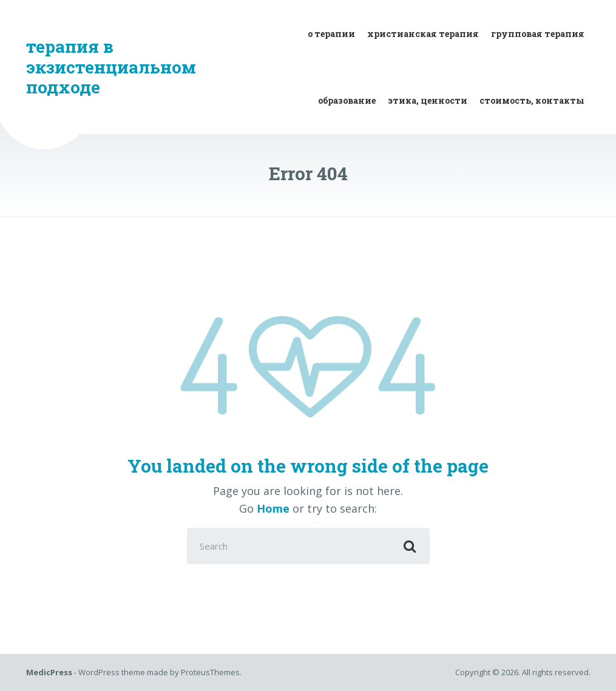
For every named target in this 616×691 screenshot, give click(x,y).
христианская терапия (423, 34)
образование (347, 100)
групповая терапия (538, 34)
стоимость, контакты (532, 100)
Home (273, 508)
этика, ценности (428, 100)
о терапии (331, 34)
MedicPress (49, 672)
